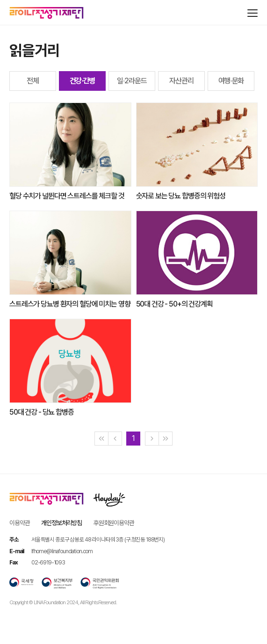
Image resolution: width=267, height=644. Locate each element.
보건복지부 (57, 583)
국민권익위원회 (100, 583)
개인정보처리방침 (61, 523)
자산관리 (181, 81)
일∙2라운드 (132, 81)
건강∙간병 (83, 81)
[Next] (152, 439)
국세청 (22, 583)
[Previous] (115, 439)
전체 (33, 81)
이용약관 (19, 523)
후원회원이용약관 (114, 523)
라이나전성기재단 (47, 13)
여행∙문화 (231, 81)
